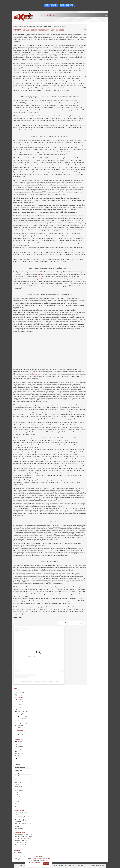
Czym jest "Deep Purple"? (22, 857)
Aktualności (21, 693)
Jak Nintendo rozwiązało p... (22, 839)
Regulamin (20, 746)
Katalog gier (18, 770)
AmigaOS (17, 765)
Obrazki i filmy (19, 800)
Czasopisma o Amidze (21, 773)
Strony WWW (21, 728)
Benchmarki (18, 796)
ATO (19, 758)
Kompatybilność (19, 790)
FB (61, 372)
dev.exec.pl (102, 865)
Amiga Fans (21, 751)
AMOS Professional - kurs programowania (22, 828)
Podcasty (20, 704)
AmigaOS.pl (17, 782)
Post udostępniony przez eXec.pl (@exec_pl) (31, 681)
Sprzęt (16, 794)
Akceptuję (46, 864)
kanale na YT (36, 374)
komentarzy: (62, 623)
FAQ (16, 804)
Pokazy (17, 798)
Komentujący (23, 716)
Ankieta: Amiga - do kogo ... (22, 835)
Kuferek (17, 802)
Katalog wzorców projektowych (23, 816)
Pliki (21, 737)
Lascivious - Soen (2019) (21, 855)
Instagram (62, 865)
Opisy (16, 792)
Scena (16, 788)
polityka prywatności (38, 859)
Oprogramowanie (20, 767)
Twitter (55, 865)
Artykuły (20, 695)
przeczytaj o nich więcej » (34, 862)
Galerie (20, 700)
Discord (25, 711)
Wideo (19, 702)
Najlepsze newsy (22, 723)
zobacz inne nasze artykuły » (76, 623)
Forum (19, 709)
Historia (17, 784)
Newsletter (80, 865)
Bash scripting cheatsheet (22, 818)
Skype (19, 711)
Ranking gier (21, 725)
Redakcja (20, 744)
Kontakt (20, 742)
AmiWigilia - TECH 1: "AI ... (21, 841)
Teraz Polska (18, 776)
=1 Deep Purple (19, 859)
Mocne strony (18, 786)
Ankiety (22, 735)
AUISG (16, 806)
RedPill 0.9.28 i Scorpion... (22, 842)
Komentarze (23, 718)
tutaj (40, 274)
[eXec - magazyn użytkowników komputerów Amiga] (23, 17)
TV (24, 702)
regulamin (47, 859)
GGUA (19, 756)
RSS (74, 865)
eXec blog (20, 753)
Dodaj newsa (18, 865)
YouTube (69, 865)
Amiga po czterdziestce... (22, 837)
